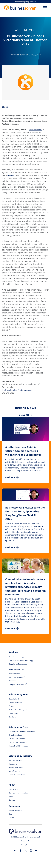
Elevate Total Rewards (17, 739)
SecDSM (11, 175)
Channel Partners (15, 703)
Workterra (13, 681)
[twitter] (26, 851)
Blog (10, 814)
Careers (12, 800)
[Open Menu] (45, 8)
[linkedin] (15, 851)
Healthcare (13, 764)
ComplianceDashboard (18, 684)
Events (11, 818)
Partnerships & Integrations (19, 710)
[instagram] (31, 851)
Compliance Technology (18, 664)
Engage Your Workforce (18, 742)
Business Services (16, 760)
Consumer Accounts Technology (21, 660)
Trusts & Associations (17, 775)
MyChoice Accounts (17, 677)
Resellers (12, 717)
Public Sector (14, 713)
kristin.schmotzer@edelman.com (17, 390)
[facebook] (20, 851)
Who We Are (13, 789)
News (11, 796)
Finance (12, 706)
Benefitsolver (14, 674)
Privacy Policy (26, 845)
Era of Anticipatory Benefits (26, 2)
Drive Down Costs (15, 735)
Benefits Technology (16, 657)
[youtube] (36, 851)
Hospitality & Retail (16, 768)
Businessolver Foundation (18, 793)
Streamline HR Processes (18, 746)
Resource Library (15, 810)
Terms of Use (26, 841)
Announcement (26, 30)
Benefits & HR (14, 699)
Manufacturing (14, 771)
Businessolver (35, 130)
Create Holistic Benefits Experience (22, 731)
